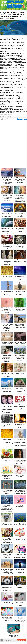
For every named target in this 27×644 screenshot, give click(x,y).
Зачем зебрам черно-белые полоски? (7, 556)
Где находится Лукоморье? (20, 374)
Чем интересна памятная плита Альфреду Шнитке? (20, 492)
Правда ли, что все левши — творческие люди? (20, 556)
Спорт (15, 8)
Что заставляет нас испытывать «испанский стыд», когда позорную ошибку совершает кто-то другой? (20, 443)
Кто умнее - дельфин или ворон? (14, 635)
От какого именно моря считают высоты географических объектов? (7, 181)
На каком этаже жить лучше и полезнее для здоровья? (20, 358)
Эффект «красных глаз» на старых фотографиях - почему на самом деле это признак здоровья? (7, 409)
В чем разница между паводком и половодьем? (20, 525)
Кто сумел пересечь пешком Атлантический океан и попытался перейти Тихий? (7, 508)
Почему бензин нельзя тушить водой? (20, 426)
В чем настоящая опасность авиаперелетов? (7, 215)
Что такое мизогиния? (20, 506)
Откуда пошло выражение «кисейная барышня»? (7, 262)
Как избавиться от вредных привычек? (7, 477)
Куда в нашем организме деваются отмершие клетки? (7, 442)
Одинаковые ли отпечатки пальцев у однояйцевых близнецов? (20, 461)
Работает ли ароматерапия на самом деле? (7, 246)
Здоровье (17, 1)
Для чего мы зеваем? (20, 476)
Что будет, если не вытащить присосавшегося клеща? (7, 310)
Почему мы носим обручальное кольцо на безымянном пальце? (7, 327)
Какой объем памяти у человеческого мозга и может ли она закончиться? (20, 199)
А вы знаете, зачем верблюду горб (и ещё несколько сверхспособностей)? (8, 572)
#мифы (5, 115)
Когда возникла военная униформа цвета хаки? (20, 293)
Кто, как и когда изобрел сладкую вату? (7, 619)
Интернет (22, 1)
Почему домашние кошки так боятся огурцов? (7, 375)
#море (2, 115)
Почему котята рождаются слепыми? (20, 604)
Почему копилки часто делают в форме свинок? (20, 539)
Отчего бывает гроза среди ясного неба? (20, 278)
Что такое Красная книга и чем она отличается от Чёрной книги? (7, 588)
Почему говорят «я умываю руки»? (20, 343)
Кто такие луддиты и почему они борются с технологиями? (7, 540)
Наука (14, 4)
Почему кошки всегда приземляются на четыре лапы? (20, 619)
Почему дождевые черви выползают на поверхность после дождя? (7, 231)
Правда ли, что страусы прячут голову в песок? (7, 525)
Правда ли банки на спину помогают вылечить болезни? (20, 180)
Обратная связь (11, 9)
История (9, 3)
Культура (10, 4)
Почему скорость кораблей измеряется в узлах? (7, 391)
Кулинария (21, 3)
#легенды (10, 115)
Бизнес (9, 1)
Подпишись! (22, 640)
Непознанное (18, 4)
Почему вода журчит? (20, 587)
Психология (20, 6)
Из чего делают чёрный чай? (7, 459)
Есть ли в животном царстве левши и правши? (20, 261)
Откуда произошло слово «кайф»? (7, 343)
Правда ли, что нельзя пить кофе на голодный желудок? (7, 198)
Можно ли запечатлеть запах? (7, 603)
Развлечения (10, 8)
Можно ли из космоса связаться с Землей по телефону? (20, 572)
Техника (19, 8)
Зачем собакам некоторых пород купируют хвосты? (20, 326)
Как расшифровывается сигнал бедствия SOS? (20, 407)
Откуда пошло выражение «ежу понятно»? (20, 390)
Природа (15, 6)
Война (13, 1)
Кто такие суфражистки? (7, 425)
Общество (10, 6)
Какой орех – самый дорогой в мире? (20, 230)
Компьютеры (15, 3)
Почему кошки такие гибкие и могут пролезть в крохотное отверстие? (7, 359)
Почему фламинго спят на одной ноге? (7, 492)
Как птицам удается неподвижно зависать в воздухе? (7, 294)
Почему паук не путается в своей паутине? (20, 309)
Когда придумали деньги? (7, 277)
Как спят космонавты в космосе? (20, 246)
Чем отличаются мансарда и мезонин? (20, 215)
